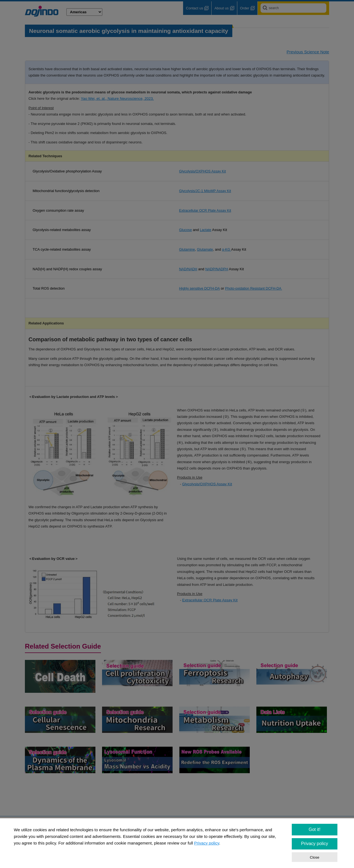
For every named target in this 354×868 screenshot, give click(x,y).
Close (314, 857)
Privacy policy (207, 843)
